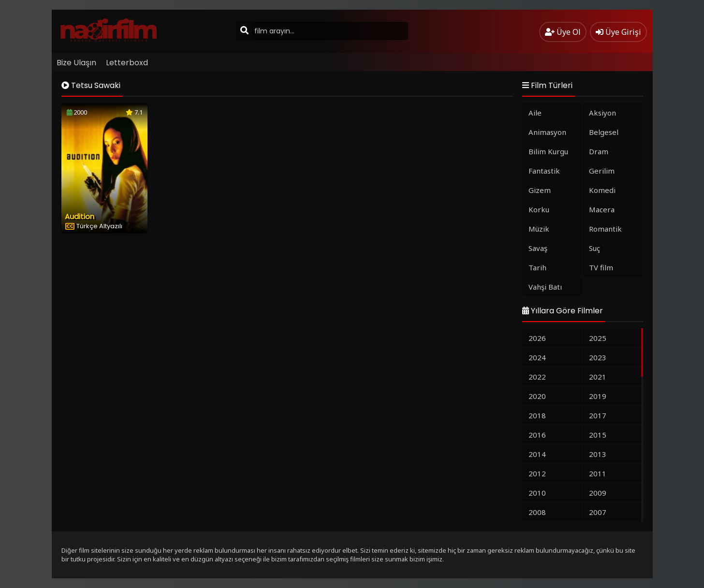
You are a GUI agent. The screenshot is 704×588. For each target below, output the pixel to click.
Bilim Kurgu (548, 151)
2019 (598, 396)
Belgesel (604, 132)
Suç (594, 248)
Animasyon (547, 132)
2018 (537, 415)
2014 (537, 454)
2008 (537, 512)
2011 (598, 473)
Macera (602, 209)
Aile (535, 113)
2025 (598, 338)
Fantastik (544, 171)
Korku (539, 209)
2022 (537, 377)
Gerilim (602, 171)
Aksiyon (602, 113)
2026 (537, 338)
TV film (601, 267)
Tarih (537, 267)
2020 (537, 396)
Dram (599, 151)
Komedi (602, 190)
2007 (598, 512)
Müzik (539, 229)
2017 (598, 415)
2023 (598, 357)
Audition (80, 216)
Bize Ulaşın (76, 63)
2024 (537, 357)
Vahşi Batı (545, 287)
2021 (598, 377)
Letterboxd (127, 63)
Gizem (540, 190)
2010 (537, 493)
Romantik (605, 229)
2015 (598, 435)
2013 (598, 454)
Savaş (538, 248)
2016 (537, 435)
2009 (598, 493)
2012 (537, 473)
